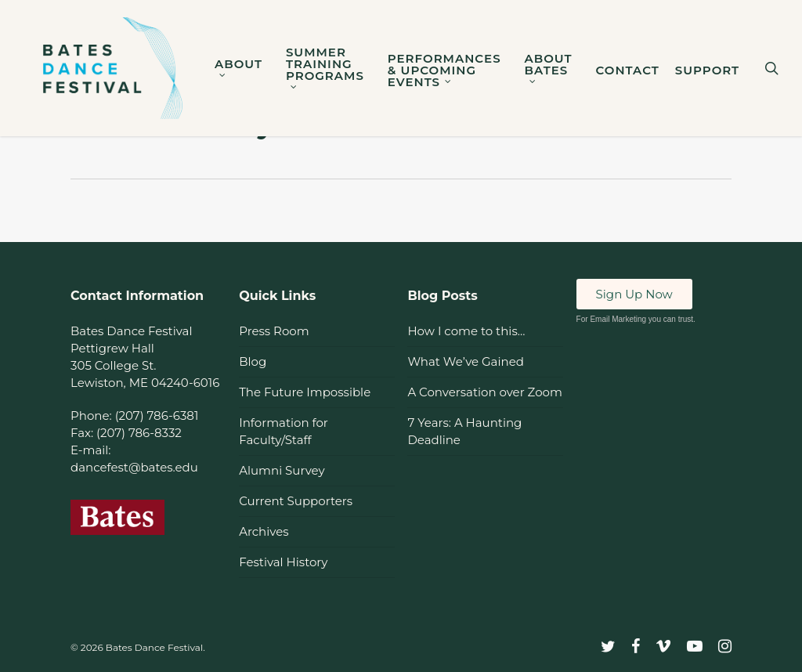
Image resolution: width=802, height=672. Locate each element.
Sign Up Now (634, 294)
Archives (264, 531)
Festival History (283, 562)
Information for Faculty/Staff (284, 431)
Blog (253, 361)
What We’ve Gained (465, 361)
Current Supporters (296, 501)
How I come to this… (466, 331)
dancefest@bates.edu (134, 467)
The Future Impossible (305, 392)
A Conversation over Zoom (484, 392)
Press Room (274, 331)
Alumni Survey (282, 470)
